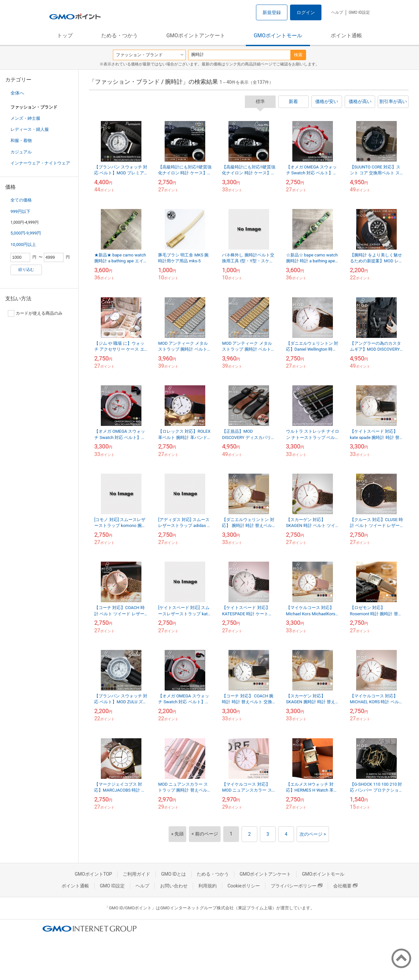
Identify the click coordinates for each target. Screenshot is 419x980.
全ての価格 (21, 200)
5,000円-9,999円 (26, 233)
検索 (298, 55)
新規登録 (272, 12)
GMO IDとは (173, 874)
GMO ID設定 (359, 12)
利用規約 (208, 886)
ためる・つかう (119, 35)
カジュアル (21, 152)
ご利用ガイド (137, 874)
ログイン (306, 12)
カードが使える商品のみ (35, 313)
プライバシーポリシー (297, 886)
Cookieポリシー (244, 886)
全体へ (17, 93)
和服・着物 (21, 140)
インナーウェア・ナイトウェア (40, 163)
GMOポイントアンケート (196, 35)
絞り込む (26, 270)
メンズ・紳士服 (25, 118)
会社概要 (345, 886)
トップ (65, 35)
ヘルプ (337, 12)
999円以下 (20, 211)
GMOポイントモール (278, 35)
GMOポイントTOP (93, 874)
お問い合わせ (174, 886)
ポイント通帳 (346, 35)
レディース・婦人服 (30, 129)
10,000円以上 (23, 245)
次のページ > (313, 834)
